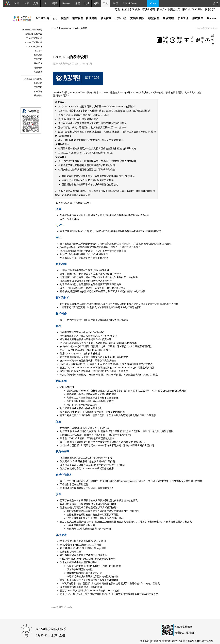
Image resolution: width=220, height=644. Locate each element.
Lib (45, 3)
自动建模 (91, 18)
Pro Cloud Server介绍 (33, 79)
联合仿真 (106, 18)
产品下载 (38, 59)
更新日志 (38, 68)
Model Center (130, 3)
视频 (55, 3)
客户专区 (198, 9)
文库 (36, 3)
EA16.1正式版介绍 (34, 38)
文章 (26, 3)
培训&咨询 (148, 9)
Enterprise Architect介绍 (32, 30)
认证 (87, 3)
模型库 (213, 40)
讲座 (115, 3)
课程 (77, 3)
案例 (125, 9)
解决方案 (162, 9)
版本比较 (38, 55)
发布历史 (38, 91)
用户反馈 (38, 63)
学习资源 (135, 9)
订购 (117, 9)
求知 (16, 3)
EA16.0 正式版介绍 (33, 42)
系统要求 (38, 72)
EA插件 (39, 51)
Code (153, 3)
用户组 (186, 9)
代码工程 (121, 18)
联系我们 (210, 9)
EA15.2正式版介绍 (34, 47)
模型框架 (175, 9)
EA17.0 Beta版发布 (34, 34)
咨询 (96, 3)
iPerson (66, 3)
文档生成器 (137, 18)
